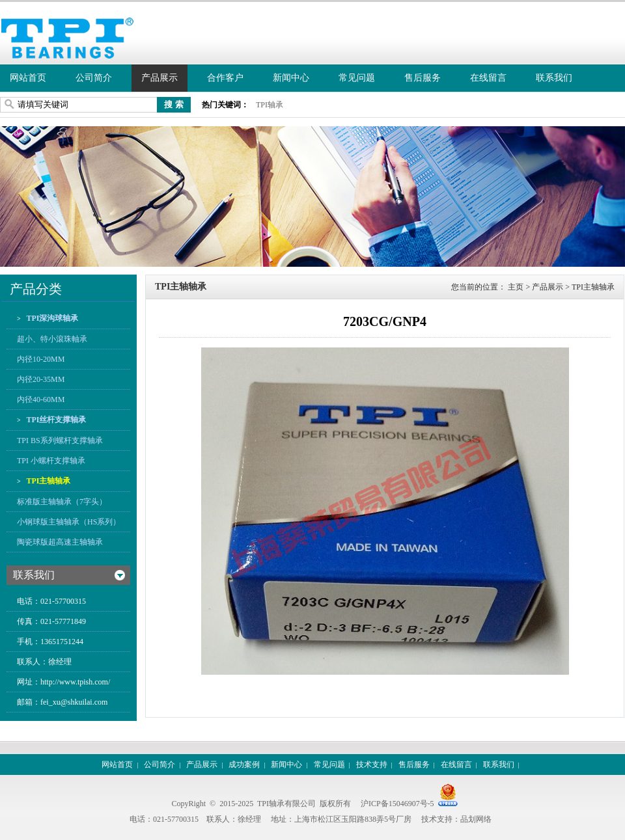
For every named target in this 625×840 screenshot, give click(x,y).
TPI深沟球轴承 (52, 318)
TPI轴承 (270, 105)
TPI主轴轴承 (48, 481)
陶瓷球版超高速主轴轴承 (60, 542)
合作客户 (225, 78)
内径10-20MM (41, 359)
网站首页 (28, 78)
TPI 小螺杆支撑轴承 (51, 461)
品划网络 (476, 819)
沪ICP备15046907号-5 (397, 804)
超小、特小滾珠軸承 (52, 339)
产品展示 (160, 78)
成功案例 (244, 765)
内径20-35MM (41, 379)
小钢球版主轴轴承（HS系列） (69, 522)
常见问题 (357, 78)
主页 (516, 287)
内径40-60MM (41, 400)
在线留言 (488, 78)
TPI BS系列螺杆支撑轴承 (60, 440)
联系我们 (554, 78)
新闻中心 (291, 78)
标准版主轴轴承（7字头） (62, 502)
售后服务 (423, 78)
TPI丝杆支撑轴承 (56, 420)
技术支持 (372, 765)
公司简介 (94, 78)
